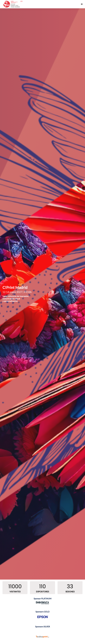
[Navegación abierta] (82, 4)
